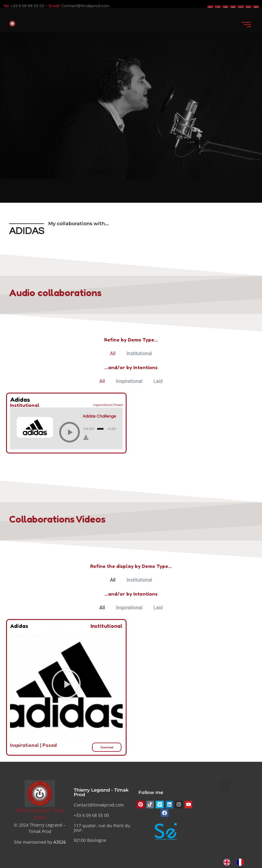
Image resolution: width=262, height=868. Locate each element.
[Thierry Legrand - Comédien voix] (40, 793)
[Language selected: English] (236, 862)
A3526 (60, 842)
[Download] (86, 437)
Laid (158, 381)
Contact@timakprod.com (85, 6)
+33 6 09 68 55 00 (27, 6)
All (113, 353)
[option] (242, 862)
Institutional (139, 353)
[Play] (70, 432)
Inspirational (129, 381)
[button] (66, 685)
